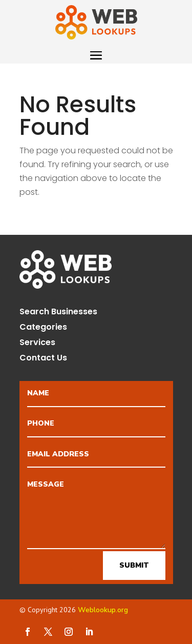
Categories (43, 328)
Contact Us (43, 359)
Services (37, 344)
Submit (134, 565)
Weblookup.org (103, 610)
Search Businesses (58, 313)
